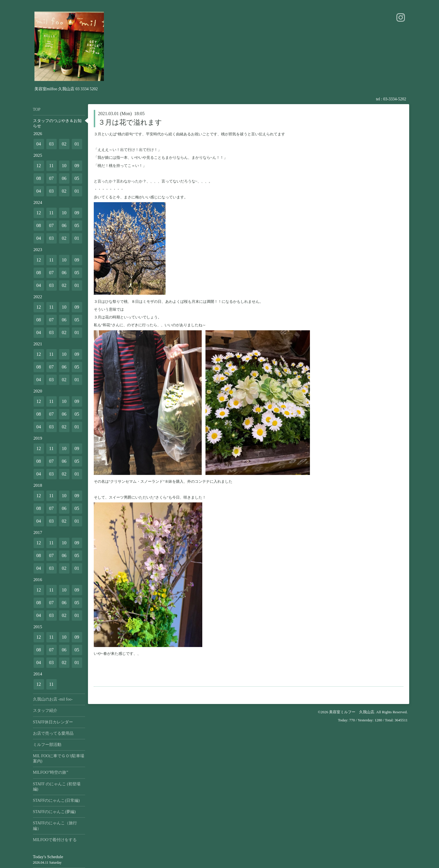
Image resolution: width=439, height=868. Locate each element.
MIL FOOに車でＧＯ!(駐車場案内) (59, 759)
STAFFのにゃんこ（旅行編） (55, 826)
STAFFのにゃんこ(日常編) (56, 800)
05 (77, 178)
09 (77, 166)
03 (52, 144)
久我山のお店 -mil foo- (53, 699)
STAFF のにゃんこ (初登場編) (57, 787)
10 (64, 166)
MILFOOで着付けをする (55, 840)
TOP (37, 109)
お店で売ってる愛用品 (53, 733)
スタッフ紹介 (45, 711)
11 (51, 166)
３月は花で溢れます (130, 122)
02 (64, 144)
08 (39, 178)
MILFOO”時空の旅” (51, 772)
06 (64, 178)
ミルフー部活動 (47, 745)
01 (77, 144)
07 (52, 178)
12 (39, 166)
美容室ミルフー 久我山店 (352, 712)
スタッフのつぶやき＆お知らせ (57, 123)
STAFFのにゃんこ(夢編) (54, 812)
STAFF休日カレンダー (53, 722)
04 (39, 144)
